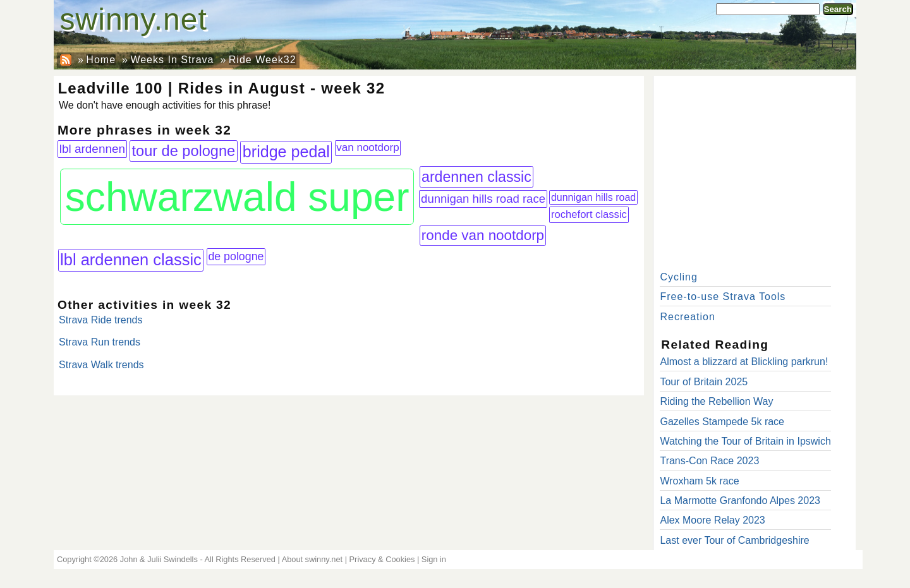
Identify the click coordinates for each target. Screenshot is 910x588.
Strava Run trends (100, 342)
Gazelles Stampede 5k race (722, 422)
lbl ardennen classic (131, 260)
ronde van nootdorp (483, 235)
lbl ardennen (92, 149)
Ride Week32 (263, 60)
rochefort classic (589, 214)
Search (838, 9)
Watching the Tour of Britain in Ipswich (745, 441)
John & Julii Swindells (159, 559)
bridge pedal (286, 152)
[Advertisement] (755, 171)
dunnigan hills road (593, 197)
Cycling (678, 277)
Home (101, 60)
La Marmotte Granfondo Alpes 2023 (740, 501)
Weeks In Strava (172, 60)
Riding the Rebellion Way (716, 401)
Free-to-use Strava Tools (723, 297)
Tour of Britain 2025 (704, 382)
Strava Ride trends (101, 320)
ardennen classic (476, 177)
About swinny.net (312, 559)
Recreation (687, 317)
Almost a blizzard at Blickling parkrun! (744, 362)
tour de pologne (184, 151)
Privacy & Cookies (382, 559)
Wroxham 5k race (699, 481)
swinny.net (134, 19)
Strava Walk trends (101, 365)
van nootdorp (367, 147)
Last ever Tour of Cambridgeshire (734, 540)
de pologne (236, 256)
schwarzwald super (237, 197)
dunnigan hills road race (483, 199)
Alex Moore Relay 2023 (712, 520)
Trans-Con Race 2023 (709, 461)
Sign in (434, 559)
